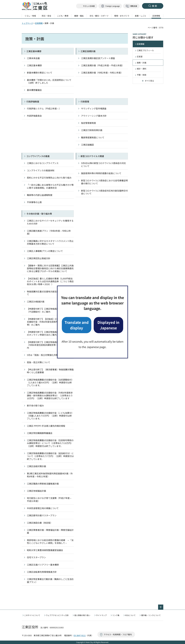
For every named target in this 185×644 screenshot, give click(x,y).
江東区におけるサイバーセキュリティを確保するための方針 (50, 222)
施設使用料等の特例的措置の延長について (101, 173)
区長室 (140, 56)
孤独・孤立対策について (39, 362)
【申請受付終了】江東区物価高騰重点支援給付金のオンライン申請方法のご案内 (50, 333)
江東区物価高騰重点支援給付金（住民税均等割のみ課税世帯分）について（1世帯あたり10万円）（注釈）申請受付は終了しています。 (50, 443)
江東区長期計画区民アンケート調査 (98, 58)
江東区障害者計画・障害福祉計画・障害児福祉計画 (50, 531)
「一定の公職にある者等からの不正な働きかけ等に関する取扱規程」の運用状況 (50, 186)
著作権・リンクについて (151, 615)
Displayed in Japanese (108, 325)
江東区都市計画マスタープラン (42, 515)
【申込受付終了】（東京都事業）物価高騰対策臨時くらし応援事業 (50, 371)
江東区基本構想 (34, 51)
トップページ (27, 23)
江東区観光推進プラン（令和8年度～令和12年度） (49, 232)
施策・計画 (142, 63)
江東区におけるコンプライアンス (43, 163)
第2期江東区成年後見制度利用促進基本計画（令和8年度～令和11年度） (50, 475)
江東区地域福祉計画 (36, 491)
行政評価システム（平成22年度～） (44, 108)
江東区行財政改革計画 (92, 130)
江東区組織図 (87, 145)
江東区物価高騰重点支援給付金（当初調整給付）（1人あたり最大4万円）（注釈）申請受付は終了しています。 (50, 382)
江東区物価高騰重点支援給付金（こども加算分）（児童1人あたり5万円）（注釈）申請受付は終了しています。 (50, 416)
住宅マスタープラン (36, 557)
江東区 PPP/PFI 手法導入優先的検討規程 (46, 426)
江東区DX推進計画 (36, 302)
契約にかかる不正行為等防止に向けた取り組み (49, 178)
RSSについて (130, 615)
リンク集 (116, 615)
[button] (110, 6)
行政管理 (85, 101)
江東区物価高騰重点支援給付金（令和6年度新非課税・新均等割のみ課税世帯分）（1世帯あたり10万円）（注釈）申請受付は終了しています (50, 395)
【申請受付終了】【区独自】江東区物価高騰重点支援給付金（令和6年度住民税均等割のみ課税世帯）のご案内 (50, 322)
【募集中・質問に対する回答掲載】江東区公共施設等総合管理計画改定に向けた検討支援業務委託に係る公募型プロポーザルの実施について (50, 268)
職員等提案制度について (93, 137)
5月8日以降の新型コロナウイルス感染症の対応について (103, 164)
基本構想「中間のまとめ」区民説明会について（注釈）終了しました (49, 81)
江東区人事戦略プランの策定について (45, 251)
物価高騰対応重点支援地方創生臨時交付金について (50, 293)
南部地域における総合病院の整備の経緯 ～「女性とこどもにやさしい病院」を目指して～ (50, 541)
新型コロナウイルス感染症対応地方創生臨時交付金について (104, 192)
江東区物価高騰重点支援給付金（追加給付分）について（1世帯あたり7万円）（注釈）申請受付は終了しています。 (50, 456)
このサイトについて (32, 615)
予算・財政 (142, 75)
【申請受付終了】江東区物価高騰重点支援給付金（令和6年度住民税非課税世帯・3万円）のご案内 (50, 345)
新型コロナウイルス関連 (92, 156)
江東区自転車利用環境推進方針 (42, 572)
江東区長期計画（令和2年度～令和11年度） (102, 73)
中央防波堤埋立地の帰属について (43, 508)
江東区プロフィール (145, 50)
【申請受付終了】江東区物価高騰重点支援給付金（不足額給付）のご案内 (50, 310)
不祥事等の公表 (34, 202)
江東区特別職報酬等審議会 (40, 433)
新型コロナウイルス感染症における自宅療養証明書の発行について (104, 182)
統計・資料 (142, 69)
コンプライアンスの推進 (38, 156)
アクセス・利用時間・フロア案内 (118, 634)
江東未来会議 (33, 58)
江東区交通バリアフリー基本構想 (43, 565)
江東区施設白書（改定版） (40, 523)
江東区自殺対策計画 (36, 466)
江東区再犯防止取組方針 (39, 258)
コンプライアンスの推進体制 (41, 170)
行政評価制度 (33, 101)
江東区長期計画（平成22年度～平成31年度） (103, 65)
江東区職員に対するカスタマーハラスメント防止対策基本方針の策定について (50, 242)
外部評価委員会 (34, 116)
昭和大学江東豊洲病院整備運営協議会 (45, 550)
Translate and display (77, 325)
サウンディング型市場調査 (94, 108)
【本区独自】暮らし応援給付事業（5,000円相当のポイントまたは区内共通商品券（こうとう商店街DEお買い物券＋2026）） (50, 281)
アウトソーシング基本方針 (94, 116)
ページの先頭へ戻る (163, 606)
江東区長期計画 (88, 51)
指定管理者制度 (88, 123)
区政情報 (39, 23)
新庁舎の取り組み (35, 405)
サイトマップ (101, 615)
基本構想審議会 (34, 90)
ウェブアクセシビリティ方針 (57, 615)
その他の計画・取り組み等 (39, 214)
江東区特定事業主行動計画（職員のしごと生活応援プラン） (50, 580)
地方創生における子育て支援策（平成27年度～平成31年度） (49, 499)
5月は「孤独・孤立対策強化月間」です (46, 355)
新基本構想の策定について (40, 73)
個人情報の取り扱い (82, 615)
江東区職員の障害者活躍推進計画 (43, 484)
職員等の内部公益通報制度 (40, 195)
